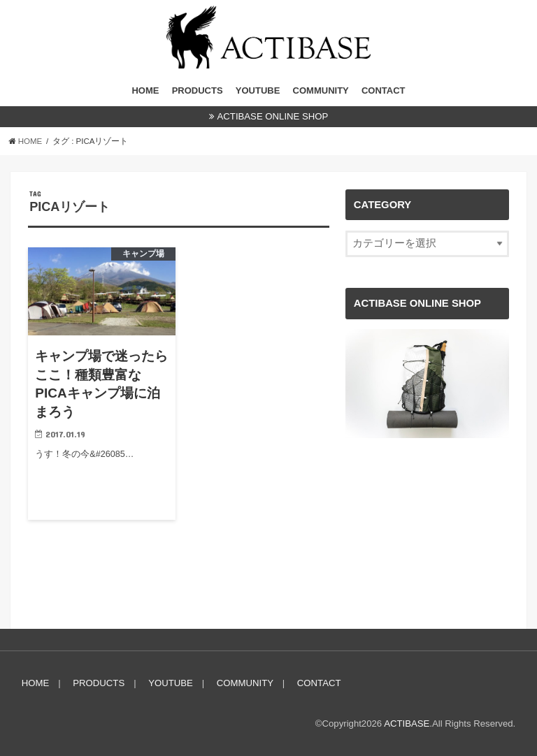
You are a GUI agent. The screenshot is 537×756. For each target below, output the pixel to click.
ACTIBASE (407, 724)
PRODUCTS (198, 90)
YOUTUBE (258, 90)
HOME (145, 90)
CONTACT (384, 90)
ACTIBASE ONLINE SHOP (273, 116)
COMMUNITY (321, 90)
